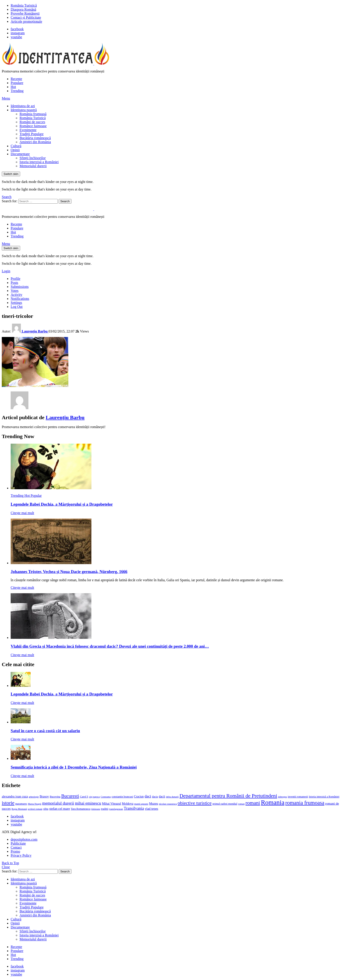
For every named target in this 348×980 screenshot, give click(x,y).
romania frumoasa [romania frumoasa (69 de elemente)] (305, 803)
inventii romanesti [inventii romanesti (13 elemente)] (298, 797)
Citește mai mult (22, 513)
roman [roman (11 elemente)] (241, 804)
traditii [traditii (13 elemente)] (105, 809)
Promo (15, 851)
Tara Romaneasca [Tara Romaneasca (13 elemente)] (81, 809)
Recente (16, 79)
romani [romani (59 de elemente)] (253, 803)
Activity (16, 295)
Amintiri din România (35, 142)
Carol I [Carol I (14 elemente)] (84, 797)
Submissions (20, 287)
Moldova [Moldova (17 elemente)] (128, 804)
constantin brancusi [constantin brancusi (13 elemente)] (122, 797)
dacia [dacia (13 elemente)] (155, 797)
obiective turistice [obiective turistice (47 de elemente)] (195, 803)
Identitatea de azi (23, 106)
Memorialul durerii (33, 166)
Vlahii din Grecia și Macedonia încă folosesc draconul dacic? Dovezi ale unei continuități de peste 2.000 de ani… (110, 646)
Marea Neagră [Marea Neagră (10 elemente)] (35, 804)
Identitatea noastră (24, 110)
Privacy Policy (21, 855)
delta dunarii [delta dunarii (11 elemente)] (172, 797)
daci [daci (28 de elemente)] (148, 796)
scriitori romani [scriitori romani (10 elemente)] (35, 809)
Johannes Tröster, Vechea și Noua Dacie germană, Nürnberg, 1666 (69, 572)
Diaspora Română (23, 9)
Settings (16, 303)
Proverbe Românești (25, 13)
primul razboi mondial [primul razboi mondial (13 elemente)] (225, 804)
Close (6, 867)
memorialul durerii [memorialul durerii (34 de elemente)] (58, 803)
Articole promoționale (26, 21)
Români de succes (32, 122)
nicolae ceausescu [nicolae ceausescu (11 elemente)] (168, 804)
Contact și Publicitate (26, 17)
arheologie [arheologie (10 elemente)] (34, 797)
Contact (16, 847)
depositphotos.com (24, 839)
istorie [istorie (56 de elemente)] (8, 803)
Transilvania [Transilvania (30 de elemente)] (134, 808)
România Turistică (24, 5)
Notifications (20, 299)
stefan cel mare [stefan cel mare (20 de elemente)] (60, 809)
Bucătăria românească (35, 138)
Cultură (16, 146)
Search (65, 201)
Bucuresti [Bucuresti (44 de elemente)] (70, 796)
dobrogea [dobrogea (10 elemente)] (283, 797)
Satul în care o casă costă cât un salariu (45, 731)
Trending (17, 91)
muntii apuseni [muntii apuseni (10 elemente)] (141, 804)
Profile (16, 279)
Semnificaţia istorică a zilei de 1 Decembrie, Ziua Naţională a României (74, 767)
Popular (36, 496)
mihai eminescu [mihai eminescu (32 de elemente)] (88, 803)
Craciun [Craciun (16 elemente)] (139, 797)
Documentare (20, 154)
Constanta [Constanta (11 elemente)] (106, 797)
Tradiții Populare (32, 134)
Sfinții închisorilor (33, 158)
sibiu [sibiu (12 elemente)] (46, 809)
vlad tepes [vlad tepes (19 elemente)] (151, 809)
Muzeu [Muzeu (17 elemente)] (154, 804)
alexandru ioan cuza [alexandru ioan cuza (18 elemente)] (15, 796)
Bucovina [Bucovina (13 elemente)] (55, 797)
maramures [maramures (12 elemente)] (21, 804)
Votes (15, 291)
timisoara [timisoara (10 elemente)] (96, 809)
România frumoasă (33, 114)
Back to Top (10, 863)
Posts (14, 283)
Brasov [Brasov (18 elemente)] (44, 796)
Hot (13, 87)
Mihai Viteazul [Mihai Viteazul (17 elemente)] (112, 804)
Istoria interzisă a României (39, 162)
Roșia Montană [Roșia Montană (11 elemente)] (19, 809)
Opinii (15, 150)
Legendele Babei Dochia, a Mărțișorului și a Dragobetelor (62, 504)
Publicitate (18, 843)
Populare (17, 83)
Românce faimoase (33, 126)
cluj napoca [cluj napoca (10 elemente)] (94, 797)
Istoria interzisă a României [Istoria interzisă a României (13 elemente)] (324, 797)
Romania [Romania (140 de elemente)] (273, 802)
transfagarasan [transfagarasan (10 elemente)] (116, 809)
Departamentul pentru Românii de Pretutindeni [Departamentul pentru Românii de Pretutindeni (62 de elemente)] (228, 796)
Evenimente (28, 130)
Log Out (17, 307)
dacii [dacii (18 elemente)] (162, 796)
